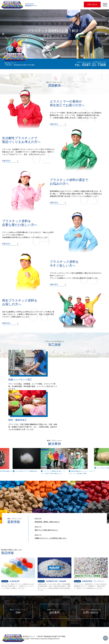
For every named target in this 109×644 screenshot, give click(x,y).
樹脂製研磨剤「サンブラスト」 (90, 581)
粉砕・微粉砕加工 (18, 420)
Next (106, 34)
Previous (3, 34)
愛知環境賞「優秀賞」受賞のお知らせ (47, 522)
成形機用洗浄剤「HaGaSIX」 (53, 581)
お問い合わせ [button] (92, 4)
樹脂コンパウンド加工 (20, 380)
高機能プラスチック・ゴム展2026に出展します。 (51, 538)
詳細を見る (54, 124)
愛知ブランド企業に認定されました (46, 530)
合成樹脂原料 (10, 581)
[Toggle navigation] (105, 5)
